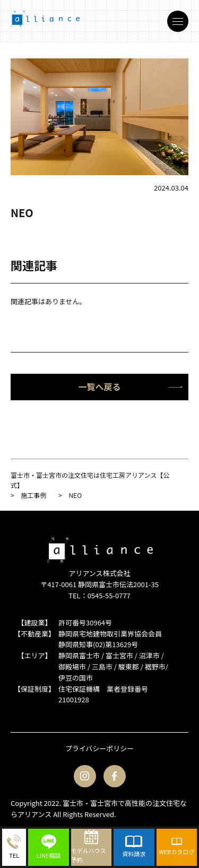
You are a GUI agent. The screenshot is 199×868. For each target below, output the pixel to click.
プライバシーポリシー (100, 748)
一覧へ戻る (131, 386)
